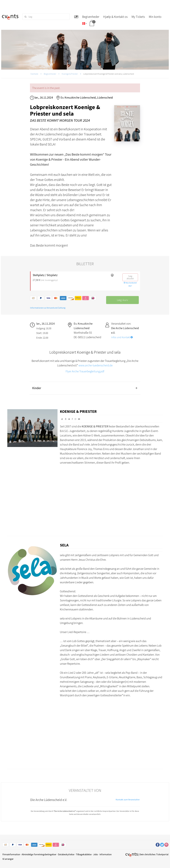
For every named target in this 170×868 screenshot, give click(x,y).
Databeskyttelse (66, 854)
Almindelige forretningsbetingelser (39, 854)
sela (64, 545)
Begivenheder (50, 74)
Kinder (37, 388)
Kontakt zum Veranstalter (128, 800)
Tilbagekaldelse (84, 854)
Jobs (95, 854)
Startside (34, 74)
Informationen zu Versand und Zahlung (48, 308)
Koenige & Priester (70, 74)
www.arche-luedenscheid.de (96, 365)
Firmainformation (11, 854)
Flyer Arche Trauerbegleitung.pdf (85, 371)
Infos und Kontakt (122, 337)
